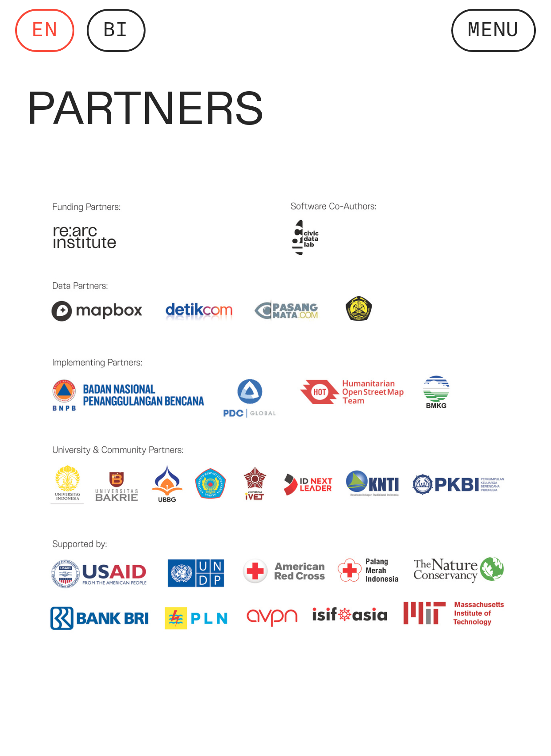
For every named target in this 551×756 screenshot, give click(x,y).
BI (115, 30)
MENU (493, 30)
